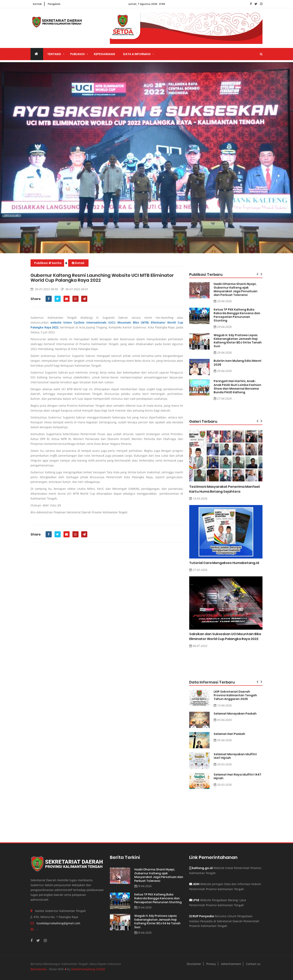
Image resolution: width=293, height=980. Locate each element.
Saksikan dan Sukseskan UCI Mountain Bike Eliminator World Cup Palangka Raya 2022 (225, 636)
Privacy (211, 964)
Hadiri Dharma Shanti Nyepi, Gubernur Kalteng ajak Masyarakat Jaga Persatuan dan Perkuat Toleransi (236, 289)
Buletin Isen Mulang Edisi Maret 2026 (238, 363)
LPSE (194, 900)
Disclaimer (194, 964)
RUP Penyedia (202, 916)
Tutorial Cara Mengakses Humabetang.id (224, 563)
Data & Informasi (137, 54)
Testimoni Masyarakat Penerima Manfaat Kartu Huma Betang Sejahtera (225, 489)
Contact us (253, 964)
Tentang (54, 54)
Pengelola (54, 4)
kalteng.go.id (201, 868)
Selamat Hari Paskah (229, 734)
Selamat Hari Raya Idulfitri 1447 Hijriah (237, 776)
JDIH (194, 884)
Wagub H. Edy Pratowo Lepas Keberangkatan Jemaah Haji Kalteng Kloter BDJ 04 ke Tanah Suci (238, 341)
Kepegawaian (104, 54)
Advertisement (231, 964)
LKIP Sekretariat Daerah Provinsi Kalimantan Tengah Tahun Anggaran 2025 (235, 695)
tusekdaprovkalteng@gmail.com (58, 923)
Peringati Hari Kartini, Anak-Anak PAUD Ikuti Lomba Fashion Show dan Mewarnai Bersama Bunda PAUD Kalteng (237, 387)
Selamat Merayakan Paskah (235, 714)
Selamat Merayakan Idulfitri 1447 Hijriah (235, 756)
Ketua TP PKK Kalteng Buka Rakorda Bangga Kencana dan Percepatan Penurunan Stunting (237, 315)
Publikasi (77, 54)
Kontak (37, 4)
